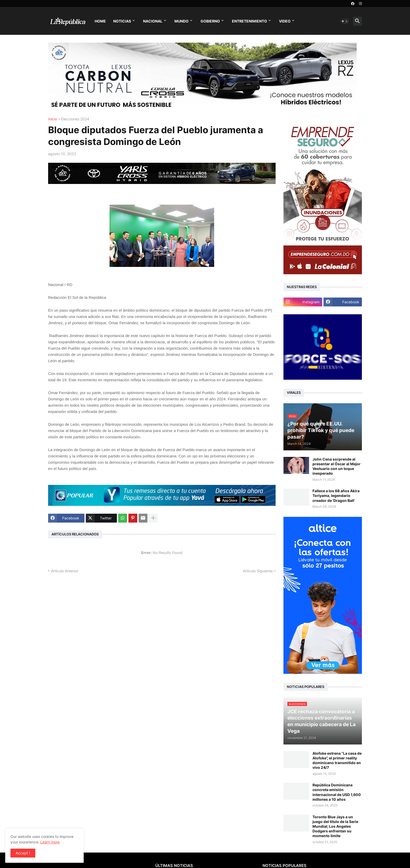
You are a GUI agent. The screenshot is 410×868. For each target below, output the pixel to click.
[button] (345, 21)
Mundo (181, 21)
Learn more (50, 842)
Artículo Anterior (65, 571)
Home (100, 21)
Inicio (53, 119)
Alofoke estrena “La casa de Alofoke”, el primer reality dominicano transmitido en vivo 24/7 (337, 760)
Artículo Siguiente (258, 571)
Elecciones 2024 (75, 119)
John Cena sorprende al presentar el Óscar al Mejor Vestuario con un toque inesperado (337, 466)
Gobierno (210, 21)
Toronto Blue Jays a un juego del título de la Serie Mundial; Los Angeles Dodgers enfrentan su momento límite (335, 826)
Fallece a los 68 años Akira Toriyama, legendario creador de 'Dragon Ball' (336, 495)
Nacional (153, 21)
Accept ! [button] (23, 853)
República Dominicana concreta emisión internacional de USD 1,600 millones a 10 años (337, 792)
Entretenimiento (249, 21)
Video (285, 21)
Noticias (122, 21)
